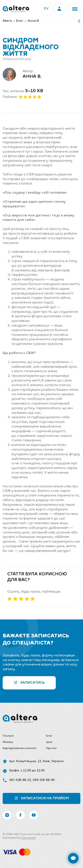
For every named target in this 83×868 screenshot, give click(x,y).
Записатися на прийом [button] (42, 798)
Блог (49, 736)
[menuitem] (20, 736)
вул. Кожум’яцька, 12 (25, 761)
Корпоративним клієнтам (19, 748)
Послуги (8, 736)
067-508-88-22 (20, 780)
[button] (75, 9)
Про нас (51, 748)
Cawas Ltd (28, 838)
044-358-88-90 (44, 780)
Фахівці (8, 742)
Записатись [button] (29, 682)
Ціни (49, 742)
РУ (46, 9)
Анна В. (32, 77)
